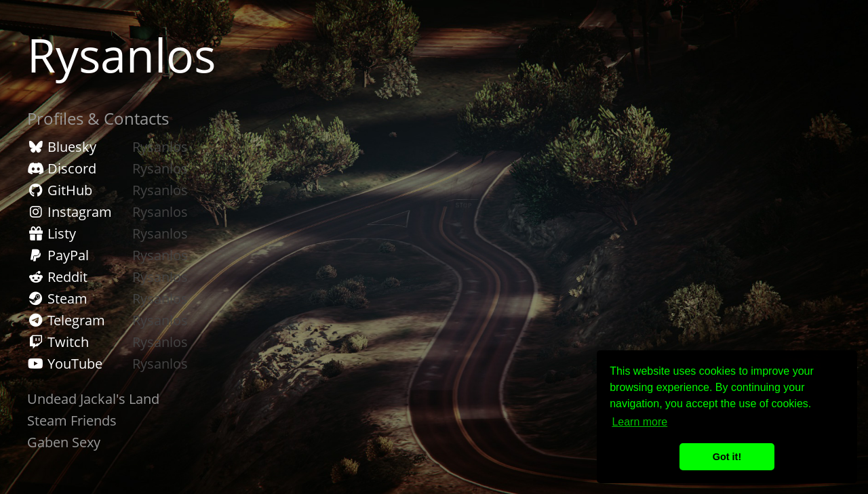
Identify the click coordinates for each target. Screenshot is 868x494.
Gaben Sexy (64, 442)
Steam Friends (72, 420)
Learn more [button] (639, 422)
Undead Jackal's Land (93, 399)
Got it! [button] (727, 457)
